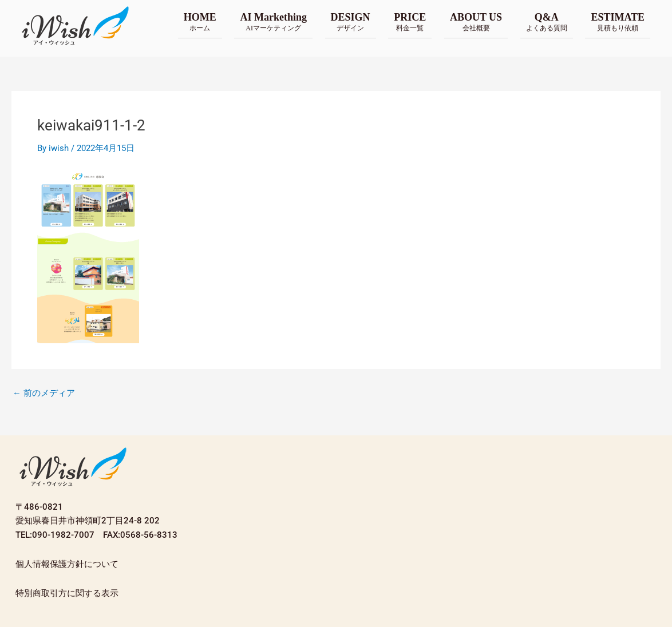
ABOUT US (476, 22)
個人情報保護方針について (67, 564)
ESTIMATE (618, 22)
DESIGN (351, 22)
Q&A (547, 22)
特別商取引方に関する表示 (67, 593)
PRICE (410, 22)
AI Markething (273, 22)
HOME (200, 22)
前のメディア (44, 393)
